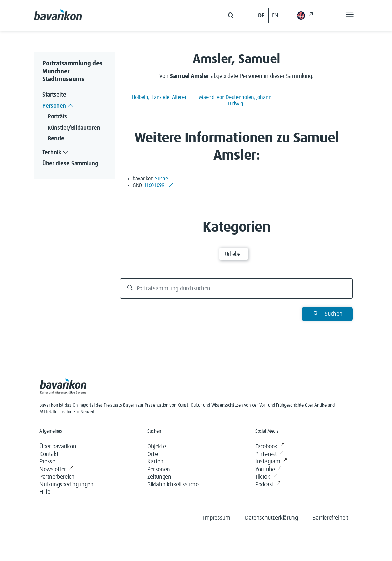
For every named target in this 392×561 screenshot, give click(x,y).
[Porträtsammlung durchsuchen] (236, 289)
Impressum (217, 518)
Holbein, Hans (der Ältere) (159, 97)
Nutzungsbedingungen (66, 485)
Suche (161, 179)
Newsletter (56, 470)
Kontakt (49, 454)
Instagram (271, 462)
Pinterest (270, 455)
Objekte (157, 447)
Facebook (270, 447)
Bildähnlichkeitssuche (173, 485)
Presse (47, 462)
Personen (159, 470)
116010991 (159, 185)
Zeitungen (159, 477)
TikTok (266, 477)
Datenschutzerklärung (271, 518)
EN (275, 16)
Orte (152, 454)
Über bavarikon (58, 447)
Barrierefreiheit (330, 518)
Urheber (233, 254)
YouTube (269, 470)
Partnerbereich (57, 477)
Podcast (268, 485)
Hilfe (45, 492)
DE (261, 16)
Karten (156, 462)
